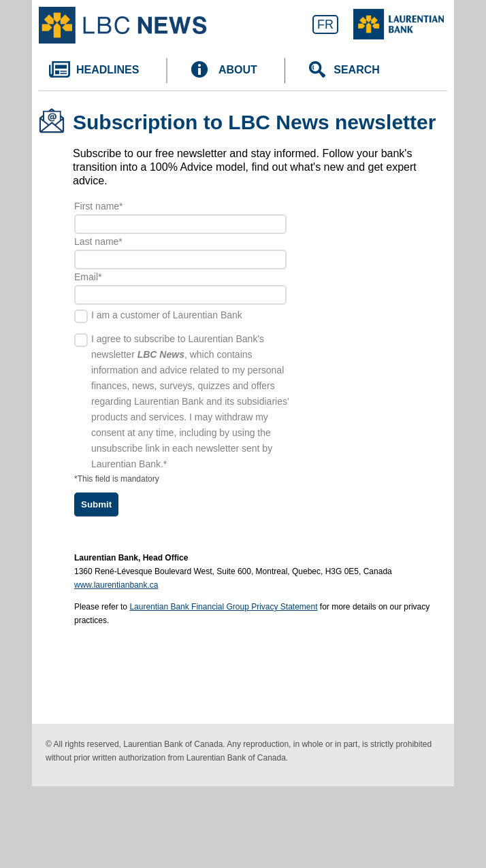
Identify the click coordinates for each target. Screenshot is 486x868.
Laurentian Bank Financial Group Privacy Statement (223, 607)
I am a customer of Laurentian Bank (167, 315)
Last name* (98, 241)
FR (325, 24)
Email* (88, 277)
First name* (99, 206)
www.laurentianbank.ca (116, 585)
